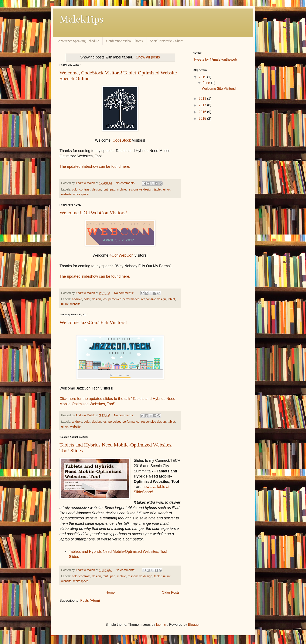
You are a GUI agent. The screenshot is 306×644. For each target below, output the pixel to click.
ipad (112, 189)
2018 (203, 99)
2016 (203, 112)
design (96, 189)
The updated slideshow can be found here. (95, 166)
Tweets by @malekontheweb (215, 59)
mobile (121, 189)
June (207, 83)
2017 (203, 105)
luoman (162, 625)
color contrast (81, 189)
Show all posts (148, 57)
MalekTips (81, 19)
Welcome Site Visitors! (219, 89)
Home (110, 592)
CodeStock (122, 140)
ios (105, 299)
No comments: (126, 183)
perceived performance (124, 299)
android (77, 299)
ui (164, 189)
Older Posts (171, 592)
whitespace (81, 194)
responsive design (140, 189)
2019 (203, 77)
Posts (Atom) (90, 601)
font (105, 189)
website (66, 194)
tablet (158, 189)
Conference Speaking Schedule (78, 41)
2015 (203, 119)
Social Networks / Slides (167, 41)
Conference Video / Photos (125, 41)
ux (169, 189)
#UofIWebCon (121, 255)
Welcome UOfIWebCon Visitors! (93, 213)
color (87, 299)
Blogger (194, 625)
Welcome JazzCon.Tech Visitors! (93, 322)
